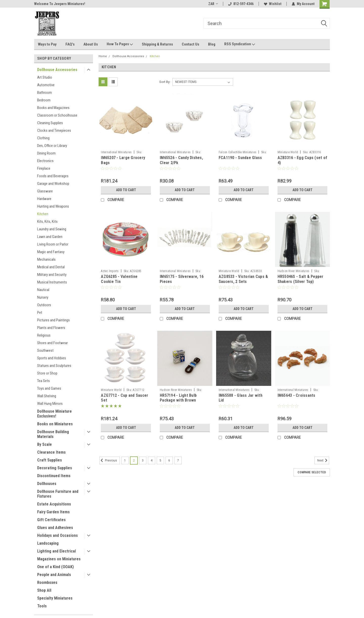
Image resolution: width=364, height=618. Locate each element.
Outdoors (44, 305)
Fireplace (44, 168)
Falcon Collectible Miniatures (237, 152)
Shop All (44, 590)
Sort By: (165, 82)
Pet (40, 313)
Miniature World (288, 152)
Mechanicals (46, 259)
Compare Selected (312, 472)
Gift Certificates (51, 520)
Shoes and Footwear (52, 343)
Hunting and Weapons (53, 206)
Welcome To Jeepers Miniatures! (60, 4)
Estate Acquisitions (54, 504)
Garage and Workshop (53, 184)
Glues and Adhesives (55, 528)
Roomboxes (47, 582)
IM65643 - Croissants (297, 395)
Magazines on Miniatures (59, 559)
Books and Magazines (53, 108)
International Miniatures (116, 152)
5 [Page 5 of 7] (160, 460)
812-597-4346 (241, 4)
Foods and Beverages (53, 176)
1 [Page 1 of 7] (125, 460)
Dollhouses (47, 484)
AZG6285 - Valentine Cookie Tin (119, 279)
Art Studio (45, 77)
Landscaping (48, 543)
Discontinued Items (54, 476)
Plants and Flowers (51, 328)
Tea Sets (43, 381)
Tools (42, 606)
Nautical (43, 290)
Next (323, 460)
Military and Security (52, 275)
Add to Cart (126, 190)
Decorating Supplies (55, 468)
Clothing (43, 138)
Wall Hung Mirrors (50, 404)
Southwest (45, 350)
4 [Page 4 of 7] (152, 460)
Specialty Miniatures (55, 598)
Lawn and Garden (50, 237)
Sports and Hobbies (52, 358)
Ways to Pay (47, 44)
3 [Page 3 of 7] (143, 460)
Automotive (46, 85)
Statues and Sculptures (54, 366)
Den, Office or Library (52, 146)
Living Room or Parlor (53, 244)
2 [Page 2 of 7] (134, 460)
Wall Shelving (47, 396)
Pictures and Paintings (53, 320)
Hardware (44, 199)
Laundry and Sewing (52, 229)
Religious (44, 335)
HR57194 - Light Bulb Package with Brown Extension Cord (178, 400)
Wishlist (273, 4)
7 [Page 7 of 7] (178, 460)
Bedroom (44, 100)
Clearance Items (51, 452)
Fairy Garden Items (53, 512)
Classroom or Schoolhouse (57, 115)
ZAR (213, 4)
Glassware (45, 191)
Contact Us (190, 44)
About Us (91, 44)
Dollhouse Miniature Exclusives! (54, 414)
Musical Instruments (52, 282)
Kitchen (43, 214)
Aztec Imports (110, 271)
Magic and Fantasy (51, 252)
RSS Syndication (240, 44)
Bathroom (44, 93)
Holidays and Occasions (58, 535)
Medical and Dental (51, 267)
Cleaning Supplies (50, 123)
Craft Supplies (50, 460)
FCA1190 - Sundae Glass (240, 158)
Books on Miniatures (55, 424)
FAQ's (70, 44)
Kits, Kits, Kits (47, 222)
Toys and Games (49, 388)
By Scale (44, 444)
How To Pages (120, 44)
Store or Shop (47, 373)
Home (103, 56)
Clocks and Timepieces (54, 130)
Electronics (45, 161)
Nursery (43, 297)
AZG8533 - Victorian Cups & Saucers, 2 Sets (243, 279)
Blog (212, 44)
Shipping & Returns (157, 44)
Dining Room (46, 153)
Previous (108, 460)
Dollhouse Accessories (57, 70)
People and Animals (54, 575)
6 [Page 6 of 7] (169, 460)
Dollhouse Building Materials (53, 434)
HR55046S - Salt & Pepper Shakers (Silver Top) (301, 279)
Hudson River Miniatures (294, 271)
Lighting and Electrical (56, 551)
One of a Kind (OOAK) (55, 567)
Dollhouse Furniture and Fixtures (58, 494)
